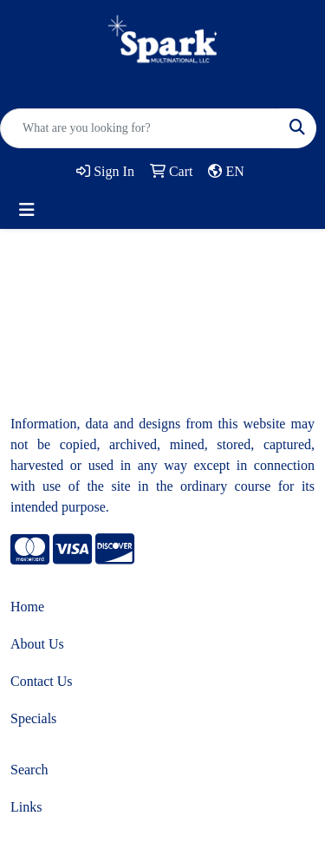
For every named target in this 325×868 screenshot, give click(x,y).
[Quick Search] (140, 128)
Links (26, 807)
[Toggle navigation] (27, 210)
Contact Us (42, 681)
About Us (37, 644)
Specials (33, 718)
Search (29, 770)
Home (27, 607)
